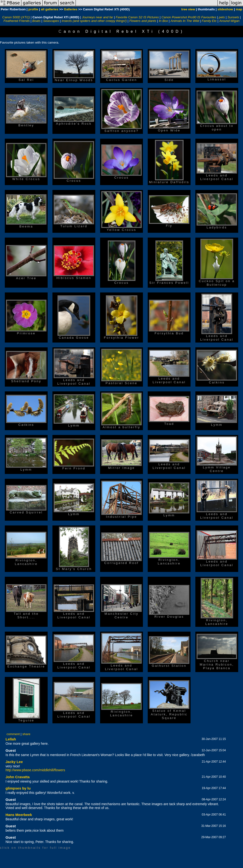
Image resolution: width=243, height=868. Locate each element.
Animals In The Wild (185, 21)
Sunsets (233, 17)
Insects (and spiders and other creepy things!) (94, 21)
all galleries (50, 9)
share (26, 734)
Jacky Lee (14, 762)
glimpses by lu (18, 788)
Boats (36, 21)
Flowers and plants (143, 21)
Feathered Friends (17, 21)
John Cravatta (18, 777)
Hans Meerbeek (19, 815)
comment (13, 734)
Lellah (11, 739)
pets (222, 17)
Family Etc (209, 21)
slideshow (225, 9)
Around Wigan (229, 21)
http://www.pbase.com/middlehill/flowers (35, 770)
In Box (163, 21)
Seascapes (51, 21)
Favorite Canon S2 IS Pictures (137, 17)
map (239, 9)
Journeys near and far (97, 17)
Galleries (70, 9)
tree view (188, 9)
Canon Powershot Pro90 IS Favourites (189, 17)
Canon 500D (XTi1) (16, 17)
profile (33, 9)
